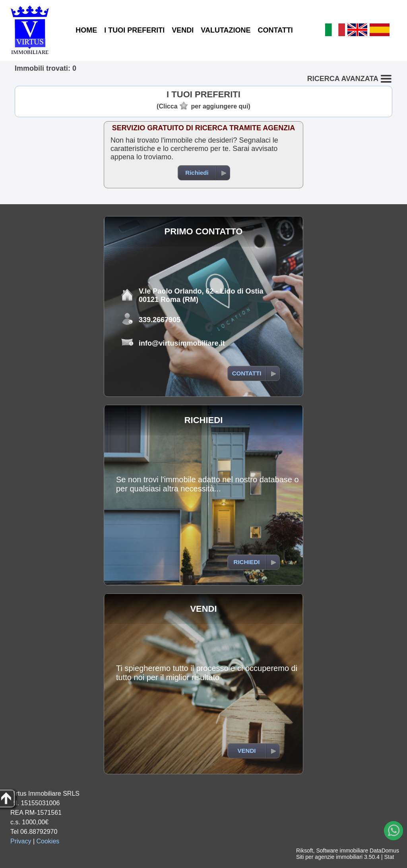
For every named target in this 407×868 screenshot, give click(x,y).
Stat (389, 857)
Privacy (21, 841)
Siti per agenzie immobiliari (329, 857)
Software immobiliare (342, 851)
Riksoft (305, 851)
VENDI (183, 30)
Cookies (48, 841)
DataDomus (384, 851)
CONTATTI (275, 30)
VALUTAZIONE (226, 30)
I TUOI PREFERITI (134, 30)
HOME (86, 30)
